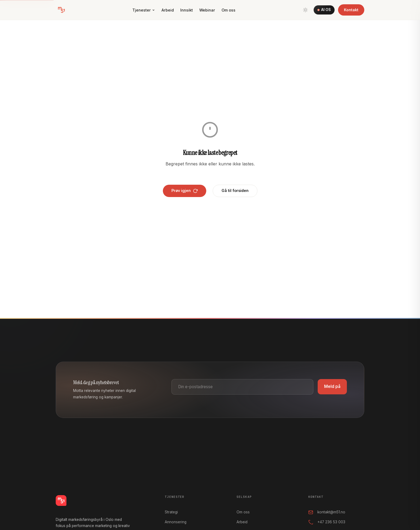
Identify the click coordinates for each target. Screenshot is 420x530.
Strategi (171, 512)
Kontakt (351, 10)
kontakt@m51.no (327, 512)
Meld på (332, 386)
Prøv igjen (185, 191)
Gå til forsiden (235, 190)
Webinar (207, 10)
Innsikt (187, 10)
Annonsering (176, 522)
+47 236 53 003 (327, 522)
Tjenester (144, 10)
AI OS (324, 10)
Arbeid (168, 10)
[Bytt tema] (305, 10)
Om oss (228, 10)
